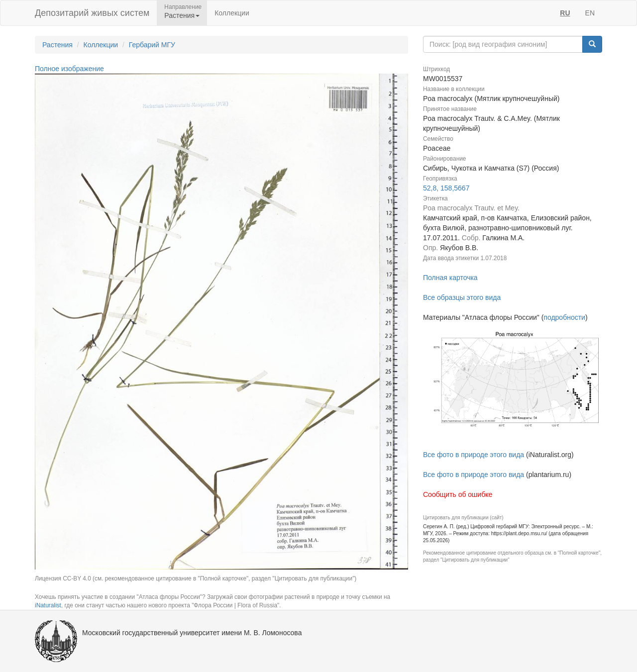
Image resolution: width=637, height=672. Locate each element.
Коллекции (232, 13)
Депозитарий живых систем (92, 13)
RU (565, 13)
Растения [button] (182, 15)
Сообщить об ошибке (458, 494)
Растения (57, 45)
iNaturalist (48, 605)
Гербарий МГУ (152, 45)
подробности (564, 317)
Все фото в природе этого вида (474, 455)
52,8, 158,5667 (446, 188)
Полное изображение (69, 69)
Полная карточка (450, 278)
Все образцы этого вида (462, 297)
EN (590, 13)
